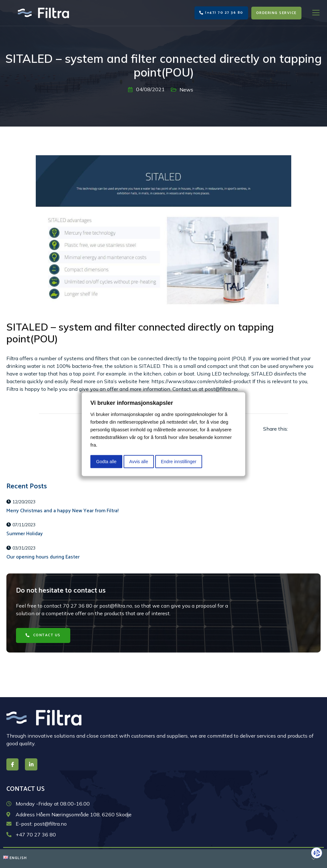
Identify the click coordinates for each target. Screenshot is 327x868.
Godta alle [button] (106, 461)
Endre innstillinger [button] (179, 461)
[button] (221, 13)
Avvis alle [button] (139, 461)
